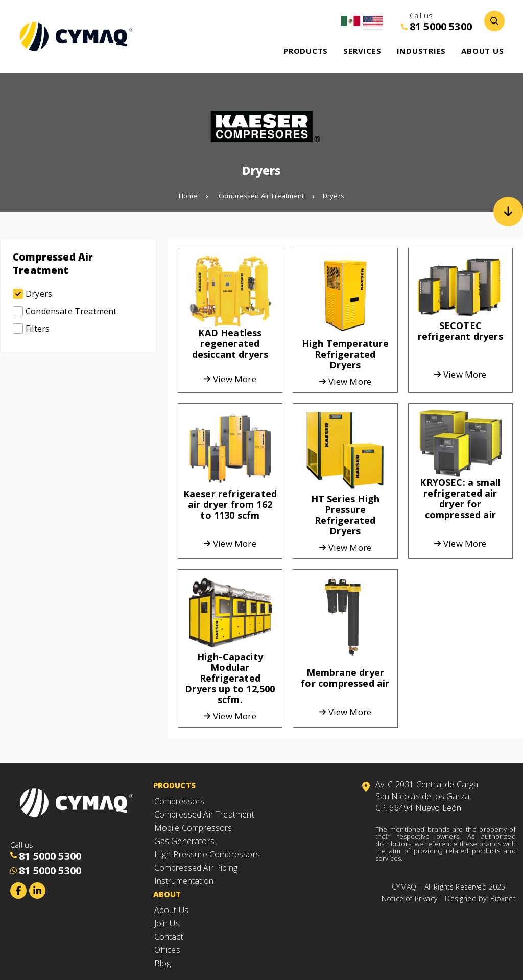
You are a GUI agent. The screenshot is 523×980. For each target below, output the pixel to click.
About (167, 894)
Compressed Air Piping (196, 868)
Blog (163, 963)
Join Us (167, 923)
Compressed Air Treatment (267, 196)
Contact (169, 937)
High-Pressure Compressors (207, 854)
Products (174, 785)
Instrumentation (184, 881)
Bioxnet (503, 899)
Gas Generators (184, 841)
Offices (167, 950)
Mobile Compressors (193, 828)
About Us (173, 910)
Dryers (334, 196)
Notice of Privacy (409, 899)
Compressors (180, 801)
